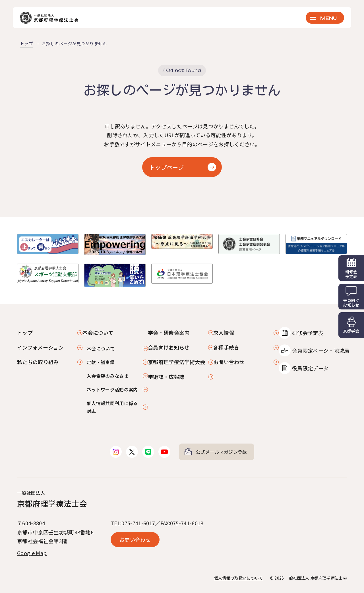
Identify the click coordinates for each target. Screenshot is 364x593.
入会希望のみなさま (108, 376)
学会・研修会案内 (169, 333)
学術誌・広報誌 (166, 377)
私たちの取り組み (38, 362)
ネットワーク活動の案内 (112, 389)
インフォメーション (40, 347)
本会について (101, 348)
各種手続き (226, 347)
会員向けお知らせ (169, 347)
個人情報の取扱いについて (239, 578)
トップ (26, 43)
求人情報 (224, 333)
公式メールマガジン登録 (222, 452)
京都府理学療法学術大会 (177, 362)
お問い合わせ (229, 362)
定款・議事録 (101, 362)
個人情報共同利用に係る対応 (112, 407)
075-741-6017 (138, 523)
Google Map (32, 553)
